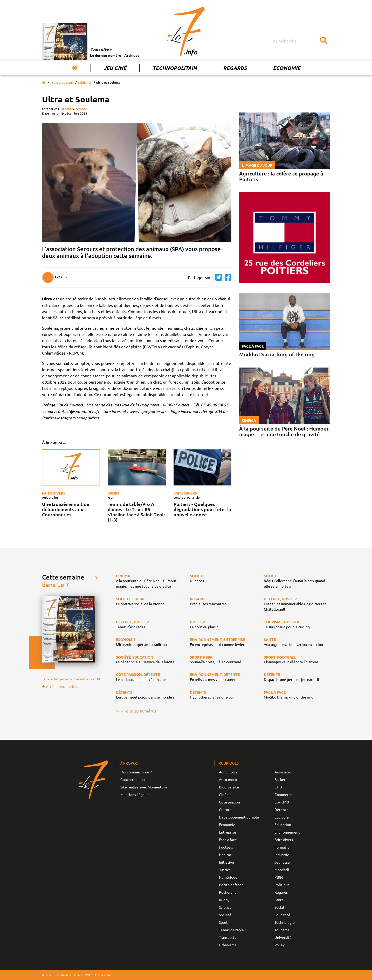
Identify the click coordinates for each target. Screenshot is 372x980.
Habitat (225, 855)
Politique (282, 885)
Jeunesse (282, 862)
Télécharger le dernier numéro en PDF (73, 679)
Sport (114, 493)
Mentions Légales (135, 794)
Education (283, 824)
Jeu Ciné (115, 68)
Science (225, 907)
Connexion (102, 975)
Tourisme (282, 930)
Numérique (228, 877)
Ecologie (282, 817)
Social (279, 907)
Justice (225, 870)
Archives (132, 55)
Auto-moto (228, 779)
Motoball (282, 870)
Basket (280, 779)
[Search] (300, 41)
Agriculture (228, 772)
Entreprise (228, 832)
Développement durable (239, 817)
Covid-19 (282, 802)
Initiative (226, 862)
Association (284, 772)
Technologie (285, 922)
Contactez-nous (133, 779)
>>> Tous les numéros (136, 711)
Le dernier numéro (106, 55)
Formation (283, 847)
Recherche (228, 892)
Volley (280, 945)
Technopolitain (175, 68)
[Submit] (323, 41)
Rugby (224, 900)
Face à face (228, 840)
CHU (278, 787)
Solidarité (85, 83)
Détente (81, 109)
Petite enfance (231, 885)
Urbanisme (228, 945)
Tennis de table (231, 930)
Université (283, 937)
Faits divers (54, 493)
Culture (225, 809)
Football (226, 847)
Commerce (283, 794)
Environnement (287, 832)
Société (225, 915)
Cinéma (225, 794)
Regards (235, 68)
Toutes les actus (62, 83)
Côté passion (229, 802)
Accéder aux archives (60, 686)
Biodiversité (229, 787)
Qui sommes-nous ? (136, 772)
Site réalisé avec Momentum (144, 787)
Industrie (282, 855)
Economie (287, 68)
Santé (279, 900)
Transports (228, 937)
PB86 (279, 877)
